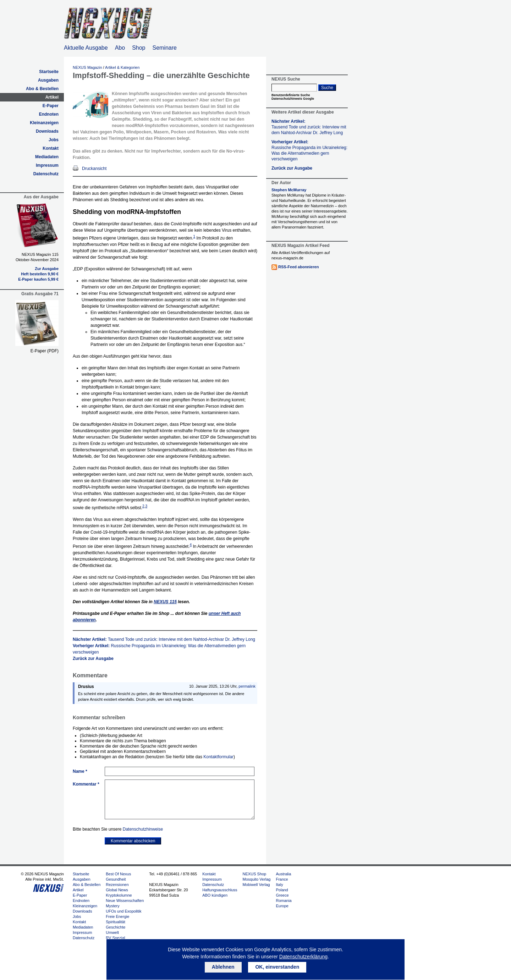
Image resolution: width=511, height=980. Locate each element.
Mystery (113, 906)
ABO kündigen (215, 895)
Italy (279, 885)
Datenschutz (46, 174)
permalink (247, 686)
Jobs (54, 140)
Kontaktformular (218, 757)
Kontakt (51, 148)
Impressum (47, 165)
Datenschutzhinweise (143, 829)
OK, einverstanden (277, 967)
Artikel (52, 97)
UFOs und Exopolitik (123, 911)
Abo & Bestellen (42, 89)
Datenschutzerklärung (303, 957)
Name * (80, 771)
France (282, 879)
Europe (282, 906)
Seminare (165, 48)
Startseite (49, 72)
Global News (117, 890)
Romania (284, 901)
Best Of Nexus (118, 874)
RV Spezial (115, 938)
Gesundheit (116, 879)
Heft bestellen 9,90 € (40, 274)
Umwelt (112, 932)
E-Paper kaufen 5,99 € (38, 279)
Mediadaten (47, 157)
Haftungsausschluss (220, 890)
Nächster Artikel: (164, 639)
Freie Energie (117, 916)
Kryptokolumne (119, 895)
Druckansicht (94, 169)
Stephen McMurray (289, 190)
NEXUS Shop (255, 874)
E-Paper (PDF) (45, 351)
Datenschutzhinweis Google (293, 99)
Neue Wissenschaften (125, 901)
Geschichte (116, 927)
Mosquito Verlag (257, 879)
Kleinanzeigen (44, 123)
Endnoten (49, 114)
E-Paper (51, 106)
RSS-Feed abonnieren (298, 267)
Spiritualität (115, 922)
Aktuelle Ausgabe (86, 48)
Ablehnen (223, 967)
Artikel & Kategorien (122, 67)
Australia (283, 874)
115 (165, 602)
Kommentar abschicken (133, 841)
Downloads (47, 131)
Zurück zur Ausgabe (93, 659)
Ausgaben (48, 80)
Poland (282, 890)
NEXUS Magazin (87, 67)
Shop (139, 48)
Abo (120, 48)
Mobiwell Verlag (256, 885)
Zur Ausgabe (47, 269)
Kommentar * (86, 784)
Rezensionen (117, 885)
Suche (327, 88)
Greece (282, 895)
